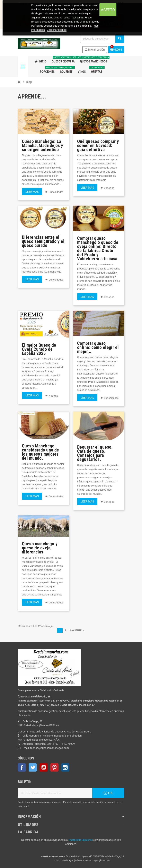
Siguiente (78, 630)
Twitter (33, 767)
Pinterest (54, 767)
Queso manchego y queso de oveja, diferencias (40, 548)
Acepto (108, 10)
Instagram (65, 767)
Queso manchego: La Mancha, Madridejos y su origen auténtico (43, 145)
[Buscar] (102, 39)
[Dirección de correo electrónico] (55, 793)
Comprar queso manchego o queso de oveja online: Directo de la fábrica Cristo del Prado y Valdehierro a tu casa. (98, 248)
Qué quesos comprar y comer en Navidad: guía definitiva (98, 145)
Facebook (22, 767)
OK (108, 793)
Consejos (109, 188)
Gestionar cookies (57, 30)
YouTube (44, 767)
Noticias (53, 396)
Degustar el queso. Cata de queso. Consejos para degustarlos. (95, 453)
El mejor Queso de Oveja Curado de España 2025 (39, 349)
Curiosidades (56, 192)
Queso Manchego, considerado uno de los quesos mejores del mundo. (41, 452)
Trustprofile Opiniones (81, 840)
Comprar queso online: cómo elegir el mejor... (98, 347)
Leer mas (32, 192)
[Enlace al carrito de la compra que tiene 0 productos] (116, 50)
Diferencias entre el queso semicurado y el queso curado (43, 241)
